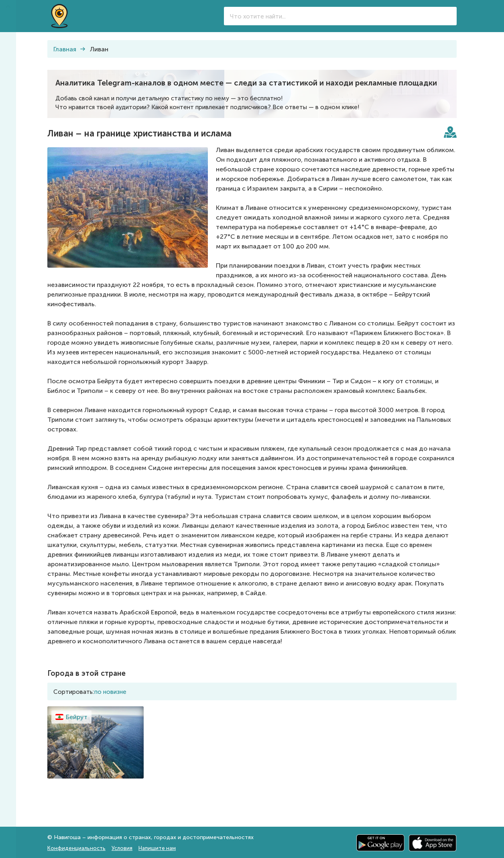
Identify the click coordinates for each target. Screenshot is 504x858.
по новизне (110, 692)
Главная (65, 49)
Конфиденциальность (76, 848)
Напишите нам (157, 848)
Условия (122, 848)
